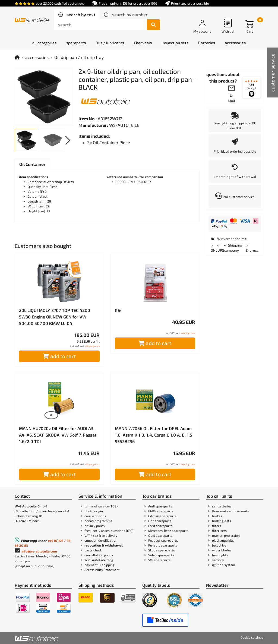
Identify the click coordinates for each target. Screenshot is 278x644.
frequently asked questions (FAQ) (109, 531)
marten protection (226, 535)
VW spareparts (159, 560)
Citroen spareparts (162, 516)
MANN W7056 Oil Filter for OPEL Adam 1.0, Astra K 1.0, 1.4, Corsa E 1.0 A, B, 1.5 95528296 (154, 435)
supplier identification (101, 540)
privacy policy (95, 526)
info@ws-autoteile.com (39, 551)
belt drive (219, 545)
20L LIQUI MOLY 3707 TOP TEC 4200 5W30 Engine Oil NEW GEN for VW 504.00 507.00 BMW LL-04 (55, 317)
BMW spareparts (161, 511)
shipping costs (92, 346)
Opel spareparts (160, 535)
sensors (218, 560)
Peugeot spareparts (163, 540)
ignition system (224, 565)
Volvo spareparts (161, 555)
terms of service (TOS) (101, 506)
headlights (220, 555)
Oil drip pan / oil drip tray (79, 57)
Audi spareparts (160, 506)
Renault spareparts (163, 545)
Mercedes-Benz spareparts (168, 531)
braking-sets (222, 521)
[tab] (77, 15)
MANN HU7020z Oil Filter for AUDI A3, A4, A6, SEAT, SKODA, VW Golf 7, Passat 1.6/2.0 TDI (58, 435)
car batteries (222, 506)
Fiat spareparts (160, 521)
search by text (80, 15)
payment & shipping (99, 565)
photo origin (94, 511)
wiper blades (222, 550)
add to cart (59, 356)
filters (217, 526)
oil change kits (223, 540)
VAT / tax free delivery (101, 535)
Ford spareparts (160, 526)
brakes (217, 516)
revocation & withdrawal (104, 545)
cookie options (95, 516)
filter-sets (219, 531)
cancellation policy (99, 555)
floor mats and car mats (230, 511)
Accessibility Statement (102, 570)
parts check (93, 550)
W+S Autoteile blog (99, 560)
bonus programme (98, 521)
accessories (37, 57)
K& (118, 310)
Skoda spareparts (162, 550)
